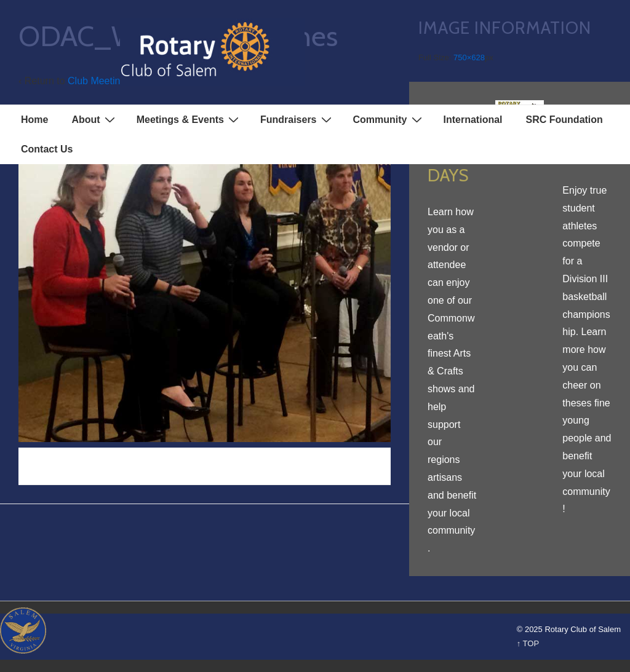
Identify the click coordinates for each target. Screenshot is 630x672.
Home (34, 120)
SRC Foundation (564, 120)
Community (389, 119)
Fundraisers (297, 119)
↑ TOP (528, 643)
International (473, 120)
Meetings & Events (189, 119)
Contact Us (47, 149)
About (94, 119)
